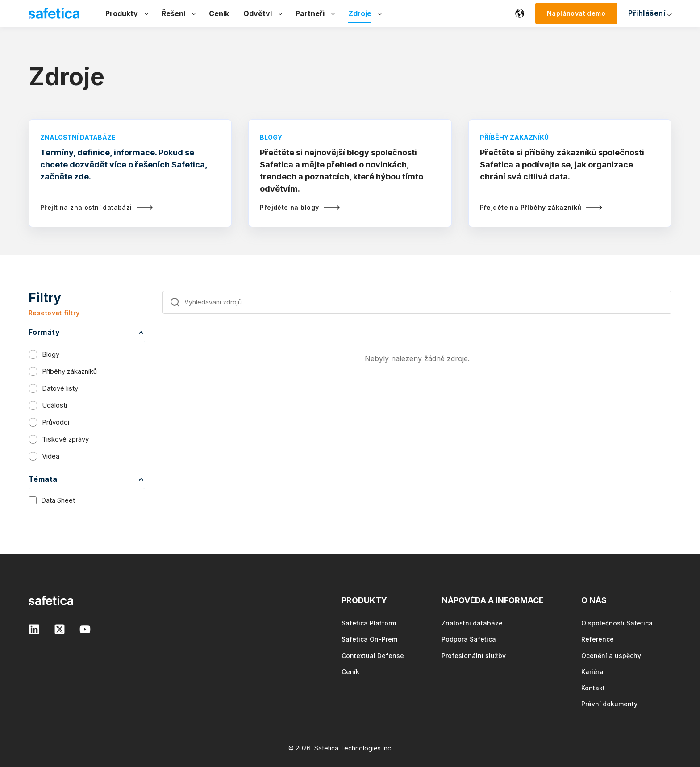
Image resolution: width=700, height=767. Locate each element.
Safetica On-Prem (369, 639)
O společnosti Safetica (617, 623)
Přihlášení (557, 13)
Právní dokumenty (609, 704)
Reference (598, 639)
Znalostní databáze (472, 623)
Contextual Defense (373, 656)
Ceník (350, 672)
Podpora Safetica (469, 639)
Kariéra (592, 672)
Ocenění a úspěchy (611, 656)
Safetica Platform (369, 623)
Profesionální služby (474, 656)
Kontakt (593, 688)
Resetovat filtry (54, 313)
